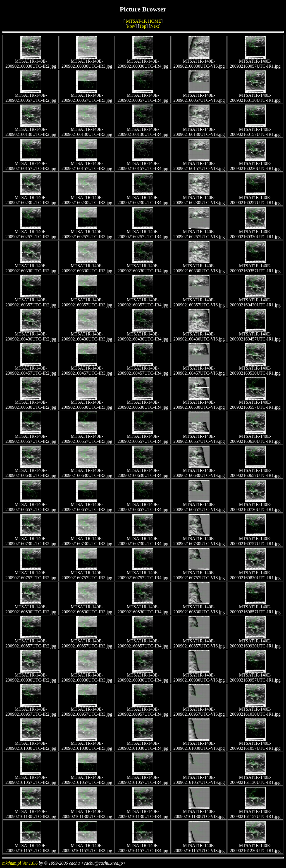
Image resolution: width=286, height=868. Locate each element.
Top (143, 26)
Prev (131, 26)
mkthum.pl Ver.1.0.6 (21, 863)
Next (155, 26)
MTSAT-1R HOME (143, 21)
